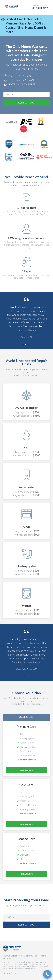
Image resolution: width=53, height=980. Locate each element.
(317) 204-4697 (40, 8)
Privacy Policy (10, 973)
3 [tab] (27, 345)
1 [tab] (24, 345)
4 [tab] (29, 345)
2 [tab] (26, 345)
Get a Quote (27, 770)
